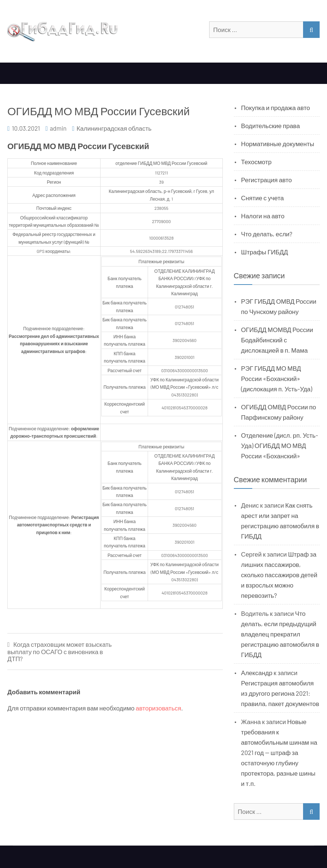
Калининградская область (114, 128)
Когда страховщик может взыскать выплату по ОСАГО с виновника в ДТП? (59, 652)
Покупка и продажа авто (276, 107)
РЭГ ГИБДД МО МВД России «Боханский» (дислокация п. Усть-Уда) (277, 378)
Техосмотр (256, 162)
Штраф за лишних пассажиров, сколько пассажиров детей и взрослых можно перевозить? (279, 575)
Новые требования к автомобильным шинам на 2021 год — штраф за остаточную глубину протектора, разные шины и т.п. (279, 752)
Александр (257, 673)
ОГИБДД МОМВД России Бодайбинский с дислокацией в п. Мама (277, 340)
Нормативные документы (278, 144)
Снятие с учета (263, 198)
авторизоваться (159, 708)
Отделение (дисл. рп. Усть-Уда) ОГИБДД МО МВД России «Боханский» (280, 445)
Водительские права (271, 126)
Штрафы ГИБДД (265, 252)
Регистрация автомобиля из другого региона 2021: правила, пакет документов (280, 693)
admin (58, 128)
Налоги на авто (263, 216)
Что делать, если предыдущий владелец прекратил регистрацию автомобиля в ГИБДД (280, 634)
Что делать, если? (267, 234)
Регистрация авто (267, 180)
